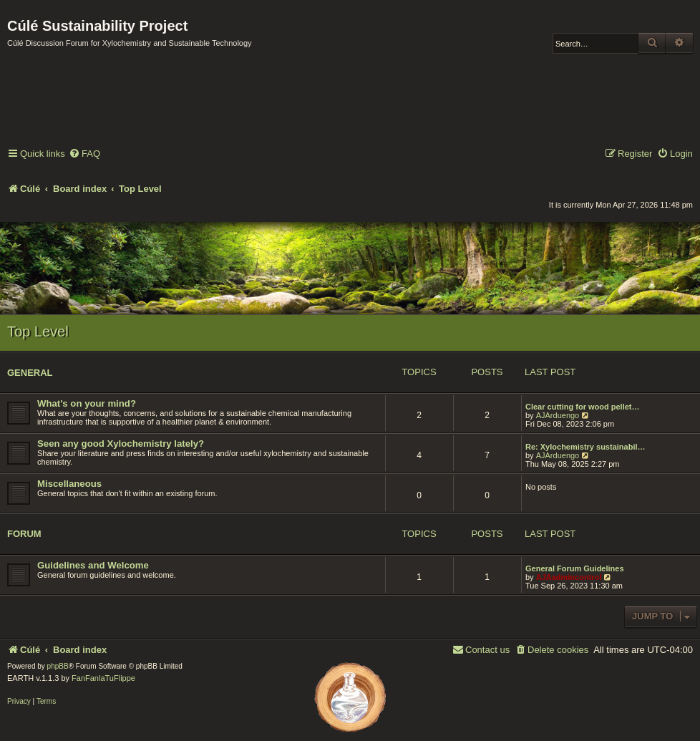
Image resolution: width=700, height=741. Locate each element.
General (30, 373)
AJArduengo (558, 415)
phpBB (58, 666)
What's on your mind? (87, 403)
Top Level (38, 331)
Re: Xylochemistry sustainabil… (585, 447)
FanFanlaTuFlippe (103, 678)
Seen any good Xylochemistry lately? (121, 444)
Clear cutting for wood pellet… (583, 407)
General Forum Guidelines (575, 568)
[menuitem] (84, 154)
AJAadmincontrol (569, 577)
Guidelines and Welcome (93, 565)
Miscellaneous (69, 484)
